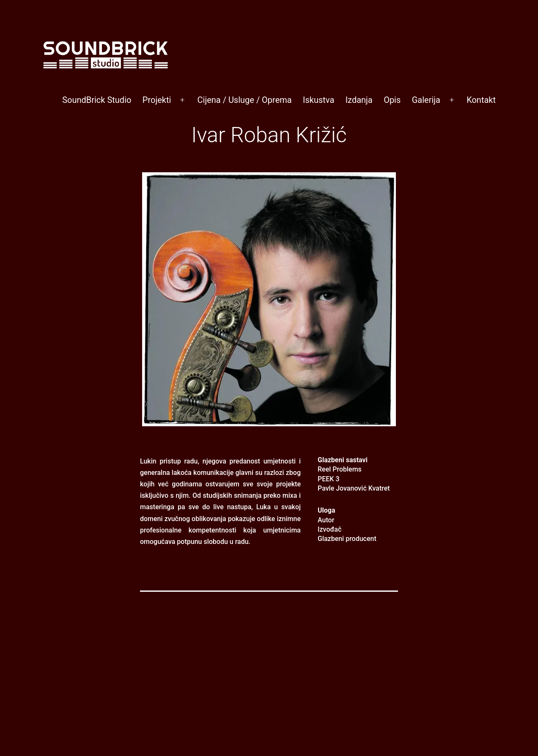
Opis (392, 100)
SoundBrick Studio (97, 100)
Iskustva (318, 100)
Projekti (157, 100)
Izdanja (359, 100)
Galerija (426, 100)
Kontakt (481, 100)
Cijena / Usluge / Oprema (245, 100)
